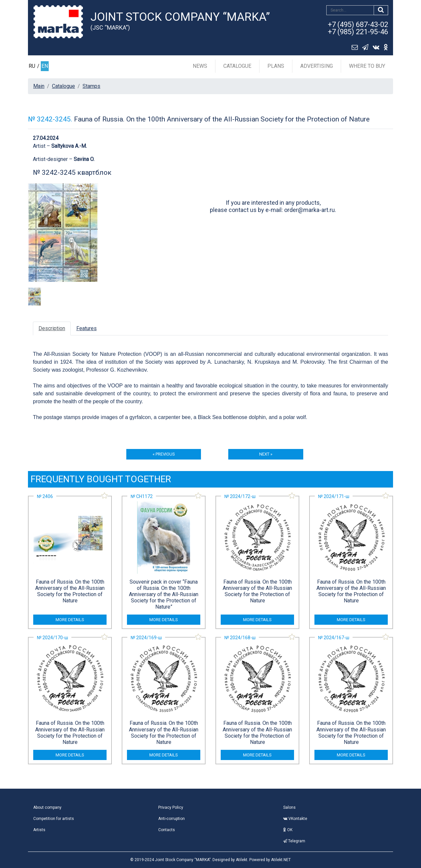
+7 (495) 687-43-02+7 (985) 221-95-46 (358, 28)
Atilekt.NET (281, 860)
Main (39, 86)
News (200, 66)
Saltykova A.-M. (69, 146)
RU (32, 66)
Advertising (317, 66)
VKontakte (295, 819)
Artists (39, 830)
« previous (164, 454)
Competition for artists (54, 819)
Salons (289, 807)
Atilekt (242, 860)
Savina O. (84, 159)
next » (266, 454)
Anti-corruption (172, 819)
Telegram (294, 841)
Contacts (167, 830)
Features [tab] (87, 328)
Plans (276, 66)
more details (70, 620)
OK (288, 830)
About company (47, 807)
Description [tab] (52, 328)
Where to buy (367, 66)
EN (45, 66)
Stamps (91, 86)
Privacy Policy (171, 807)
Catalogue (237, 66)
